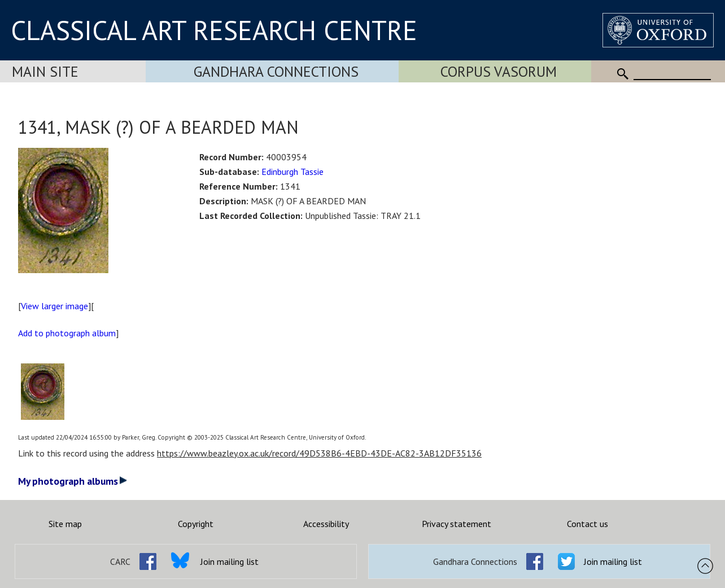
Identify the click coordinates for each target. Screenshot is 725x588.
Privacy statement (457, 524)
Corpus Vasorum (499, 71)
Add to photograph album (67, 333)
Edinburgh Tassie (292, 172)
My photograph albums (73, 481)
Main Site (45, 71)
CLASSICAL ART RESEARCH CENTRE (214, 30)
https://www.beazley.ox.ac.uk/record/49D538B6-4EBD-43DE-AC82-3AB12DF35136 (319, 453)
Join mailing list (230, 561)
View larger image (54, 306)
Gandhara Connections (276, 71)
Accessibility (326, 524)
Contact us (588, 524)
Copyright (196, 524)
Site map (65, 524)
